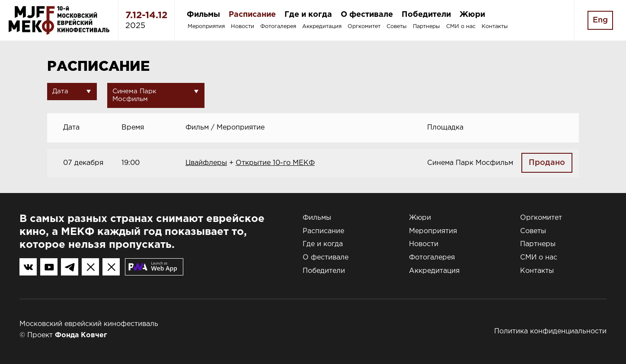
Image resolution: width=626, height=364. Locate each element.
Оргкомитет (364, 27)
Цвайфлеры (206, 163)
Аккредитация (322, 27)
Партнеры (426, 27)
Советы (397, 27)
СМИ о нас (461, 27)
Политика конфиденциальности (550, 331)
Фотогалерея (278, 27)
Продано (547, 163)
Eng (600, 20)
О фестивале (367, 15)
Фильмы (203, 15)
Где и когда (308, 15)
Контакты (495, 27)
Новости (243, 27)
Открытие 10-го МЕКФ (275, 163)
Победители (426, 15)
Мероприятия (206, 27)
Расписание (252, 15)
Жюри (472, 15)
